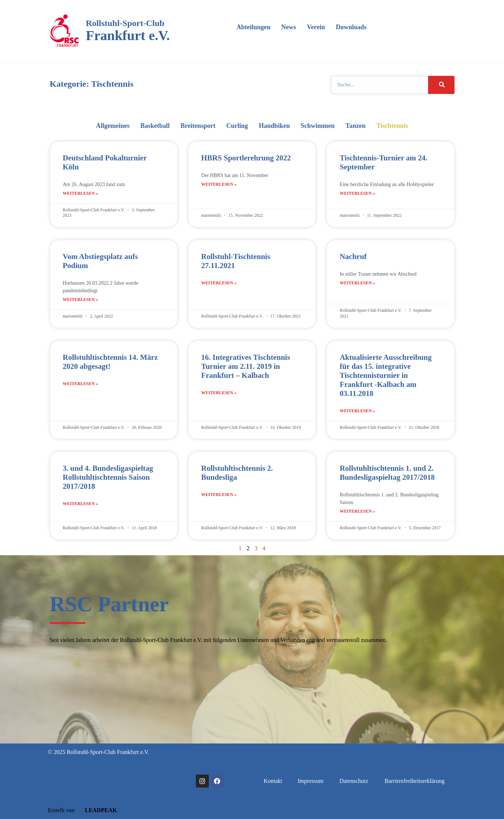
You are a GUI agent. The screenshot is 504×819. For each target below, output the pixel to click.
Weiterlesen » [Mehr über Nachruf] (357, 283)
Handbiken (274, 126)
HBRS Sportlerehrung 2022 (246, 158)
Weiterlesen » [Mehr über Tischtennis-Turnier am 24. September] (357, 193)
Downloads (351, 27)
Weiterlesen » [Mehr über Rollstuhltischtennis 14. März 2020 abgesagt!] (81, 384)
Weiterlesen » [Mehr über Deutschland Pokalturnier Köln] (81, 193)
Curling (237, 126)
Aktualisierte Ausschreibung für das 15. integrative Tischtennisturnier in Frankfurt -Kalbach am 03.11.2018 (386, 375)
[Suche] (441, 85)
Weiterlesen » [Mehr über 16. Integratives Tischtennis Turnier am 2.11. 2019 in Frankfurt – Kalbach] (219, 393)
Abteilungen (253, 27)
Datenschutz (354, 781)
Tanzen (355, 126)
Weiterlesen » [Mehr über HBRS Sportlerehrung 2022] (219, 184)
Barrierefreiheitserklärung (414, 781)
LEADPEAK (97, 810)
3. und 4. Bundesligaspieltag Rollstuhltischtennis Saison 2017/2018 (108, 477)
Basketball (155, 126)
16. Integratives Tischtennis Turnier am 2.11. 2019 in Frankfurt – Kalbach (246, 366)
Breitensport (198, 126)
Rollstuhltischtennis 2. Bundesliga (237, 473)
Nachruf (353, 257)
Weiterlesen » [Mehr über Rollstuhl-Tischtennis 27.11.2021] (219, 283)
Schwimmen (318, 126)
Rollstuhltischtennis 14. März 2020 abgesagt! (110, 362)
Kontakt (273, 781)
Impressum (311, 781)
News (288, 27)
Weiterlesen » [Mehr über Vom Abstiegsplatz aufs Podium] (81, 299)
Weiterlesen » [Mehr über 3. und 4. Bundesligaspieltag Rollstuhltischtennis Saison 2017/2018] (81, 504)
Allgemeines (113, 126)
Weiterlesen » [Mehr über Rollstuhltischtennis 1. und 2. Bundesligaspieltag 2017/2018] (357, 511)
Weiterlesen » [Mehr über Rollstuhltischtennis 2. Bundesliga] (219, 495)
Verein (316, 27)
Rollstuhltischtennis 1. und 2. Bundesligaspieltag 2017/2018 (387, 473)
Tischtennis (392, 126)
